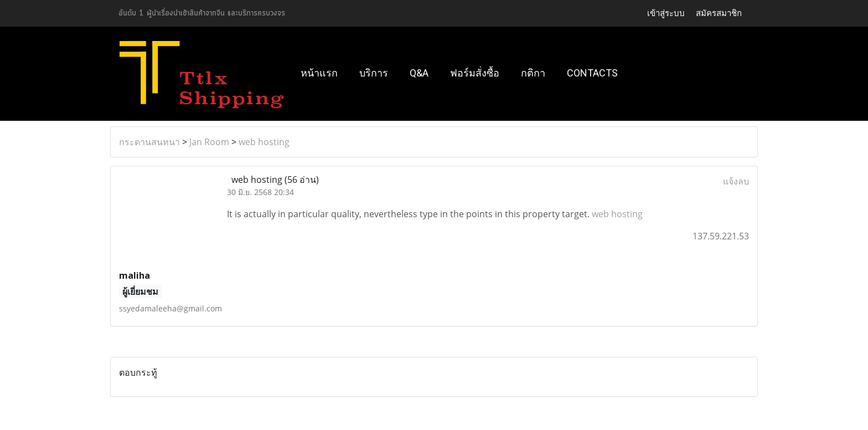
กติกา (533, 73)
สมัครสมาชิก (719, 13)
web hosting (264, 142)
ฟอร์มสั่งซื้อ (475, 73)
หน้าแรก (319, 73)
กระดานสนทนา (149, 142)
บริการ (374, 73)
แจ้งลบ (736, 181)
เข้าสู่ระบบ (666, 13)
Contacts (592, 73)
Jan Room (209, 142)
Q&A (419, 73)
